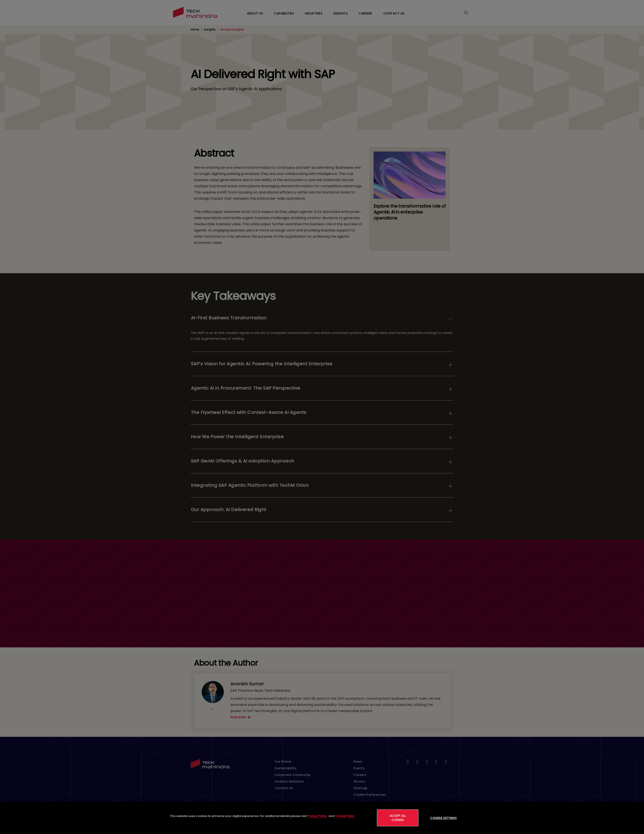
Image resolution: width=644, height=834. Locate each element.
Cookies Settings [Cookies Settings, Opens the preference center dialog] (443, 818)
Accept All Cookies (398, 818)
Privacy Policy (317, 816)
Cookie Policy (345, 816)
